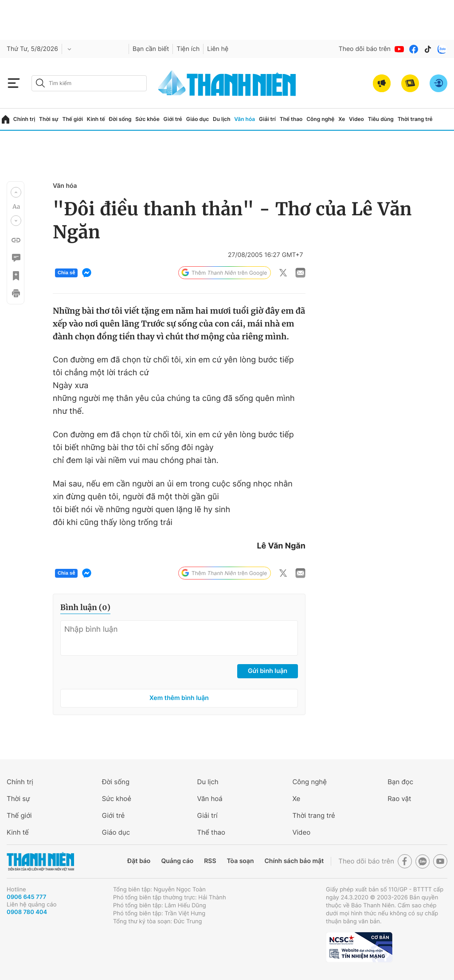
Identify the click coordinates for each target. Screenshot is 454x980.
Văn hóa (245, 119)
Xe (342, 119)
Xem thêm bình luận (179, 698)
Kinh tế (96, 119)
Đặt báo (139, 861)
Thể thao (291, 119)
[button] (16, 192)
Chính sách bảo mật (294, 861)
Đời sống (120, 119)
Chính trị (24, 119)
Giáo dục (198, 119)
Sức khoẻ (117, 799)
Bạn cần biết (151, 49)
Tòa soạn (241, 861)
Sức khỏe (147, 119)
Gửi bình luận (268, 671)
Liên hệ (218, 49)
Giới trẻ (173, 119)
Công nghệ (320, 119)
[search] (89, 83)
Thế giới (72, 119)
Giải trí (267, 119)
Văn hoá (210, 799)
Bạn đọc (400, 782)
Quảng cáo (177, 861)
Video (356, 119)
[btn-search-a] (40, 83)
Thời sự (49, 119)
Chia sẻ (66, 273)
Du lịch (222, 119)
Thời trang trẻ (415, 119)
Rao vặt (399, 799)
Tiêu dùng (381, 119)
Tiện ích (188, 49)
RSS (210, 861)
